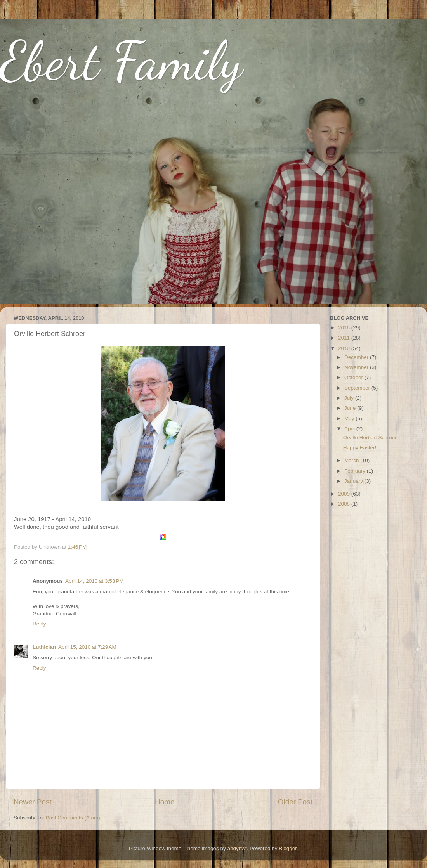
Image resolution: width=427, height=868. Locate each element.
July (350, 398)
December (357, 357)
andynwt (237, 848)
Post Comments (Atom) (73, 818)
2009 (345, 494)
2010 (345, 348)
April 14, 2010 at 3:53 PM (94, 581)
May (350, 418)
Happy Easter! (360, 448)
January (354, 481)
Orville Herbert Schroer (370, 437)
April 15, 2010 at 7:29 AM (87, 647)
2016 (345, 328)
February (356, 471)
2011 (345, 338)
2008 (345, 504)
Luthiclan (44, 647)
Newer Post (33, 802)
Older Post (295, 802)
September (358, 388)
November (357, 367)
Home (165, 802)
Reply (39, 624)
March (352, 460)
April (350, 429)
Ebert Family (121, 61)
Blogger (288, 848)
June (351, 408)
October (354, 377)
